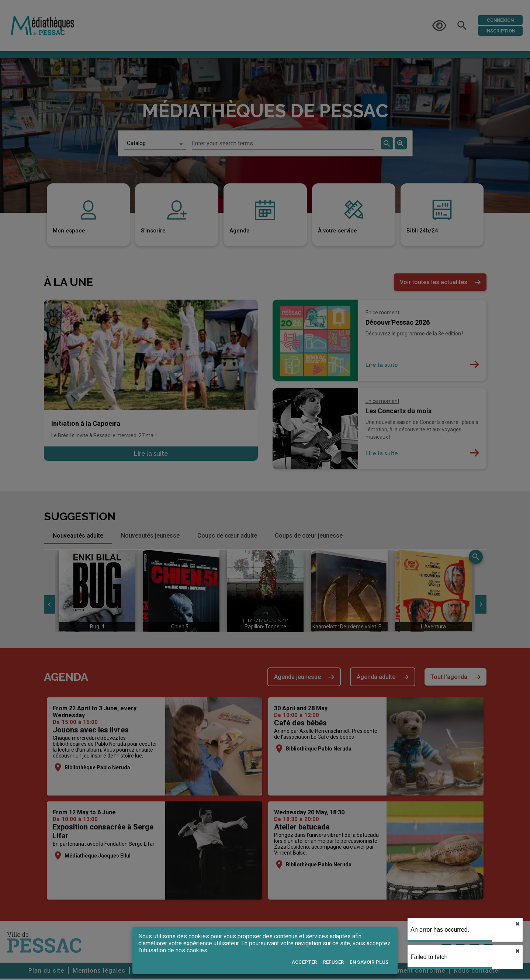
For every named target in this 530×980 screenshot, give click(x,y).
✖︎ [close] (517, 924)
